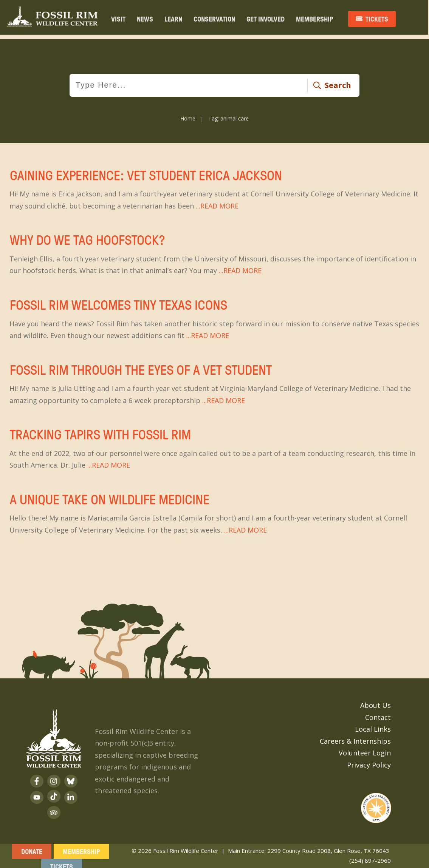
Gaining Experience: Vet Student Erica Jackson (214, 185)
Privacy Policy (369, 759)
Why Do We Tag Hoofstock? (214, 249)
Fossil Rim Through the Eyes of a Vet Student (214, 379)
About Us (376, 700)
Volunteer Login (365, 747)
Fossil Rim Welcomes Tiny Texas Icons (214, 314)
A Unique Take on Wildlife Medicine (214, 509)
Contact (378, 711)
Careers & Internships (355, 735)
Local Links (373, 723)
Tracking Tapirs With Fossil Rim (214, 444)
